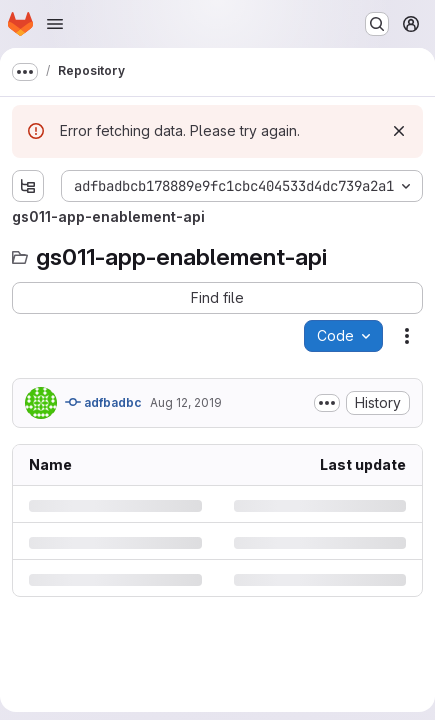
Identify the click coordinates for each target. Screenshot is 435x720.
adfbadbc (103, 402)
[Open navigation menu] (55, 24)
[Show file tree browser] (28, 186)
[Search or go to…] (377, 24)
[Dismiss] (399, 131)
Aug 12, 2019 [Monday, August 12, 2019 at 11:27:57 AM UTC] (186, 402)
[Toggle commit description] (327, 403)
